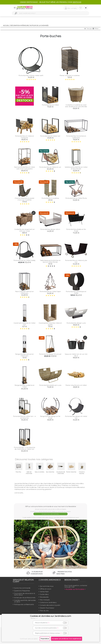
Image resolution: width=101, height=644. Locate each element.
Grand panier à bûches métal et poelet (50, 324)
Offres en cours (46, 588)
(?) (49, 623)
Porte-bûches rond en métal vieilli (31, 75)
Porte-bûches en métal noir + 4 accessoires (25, 417)
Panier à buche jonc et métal (76, 385)
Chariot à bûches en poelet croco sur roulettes (25, 199)
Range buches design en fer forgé (50, 417)
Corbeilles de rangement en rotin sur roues (25, 230)
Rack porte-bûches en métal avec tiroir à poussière (25, 168)
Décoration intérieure (20, 25)
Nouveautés (44, 597)
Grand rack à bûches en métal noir (25, 324)
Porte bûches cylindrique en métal (76, 292)
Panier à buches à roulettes (70, 75)
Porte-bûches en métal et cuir (50, 167)
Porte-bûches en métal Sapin (50, 291)
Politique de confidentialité (24, 604)
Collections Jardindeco (48, 602)
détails (34, 618)
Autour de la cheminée (39, 25)
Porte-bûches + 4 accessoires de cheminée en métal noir (25, 448)
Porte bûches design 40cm (50, 229)
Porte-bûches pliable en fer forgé (76, 230)
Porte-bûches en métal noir (50, 136)
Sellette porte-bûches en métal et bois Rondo (76, 168)
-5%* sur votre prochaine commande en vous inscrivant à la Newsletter (50, 506)
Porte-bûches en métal (50, 105)
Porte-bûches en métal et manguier (24, 137)
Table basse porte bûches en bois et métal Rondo (50, 261)
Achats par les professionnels (25, 597)
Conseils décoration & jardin (50, 605)
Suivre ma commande (22, 588)
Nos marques (45, 599)
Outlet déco (44, 594)
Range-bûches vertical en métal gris (24, 355)
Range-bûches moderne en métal (25, 386)
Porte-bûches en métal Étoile (76, 198)
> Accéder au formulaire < (75, 589)
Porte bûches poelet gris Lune (50, 385)
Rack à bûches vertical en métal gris (24, 292)
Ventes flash (44, 591)
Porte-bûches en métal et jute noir (76, 261)
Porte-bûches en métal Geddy (24, 260)
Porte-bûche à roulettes (50, 198)
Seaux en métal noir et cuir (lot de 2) (76, 355)
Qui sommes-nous (47, 586)
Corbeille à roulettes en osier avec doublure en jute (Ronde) (76, 106)
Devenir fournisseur (47, 607)
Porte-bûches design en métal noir (76, 417)
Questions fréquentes (22, 590)
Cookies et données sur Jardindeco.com (51, 616)
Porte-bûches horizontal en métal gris (76, 137)
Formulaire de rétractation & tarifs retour (25, 594)
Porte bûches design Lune (76, 323)
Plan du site (44, 610)
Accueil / (7, 25)
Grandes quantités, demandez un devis (25, 601)
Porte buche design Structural (50, 354)
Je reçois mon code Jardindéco (51, 514)
